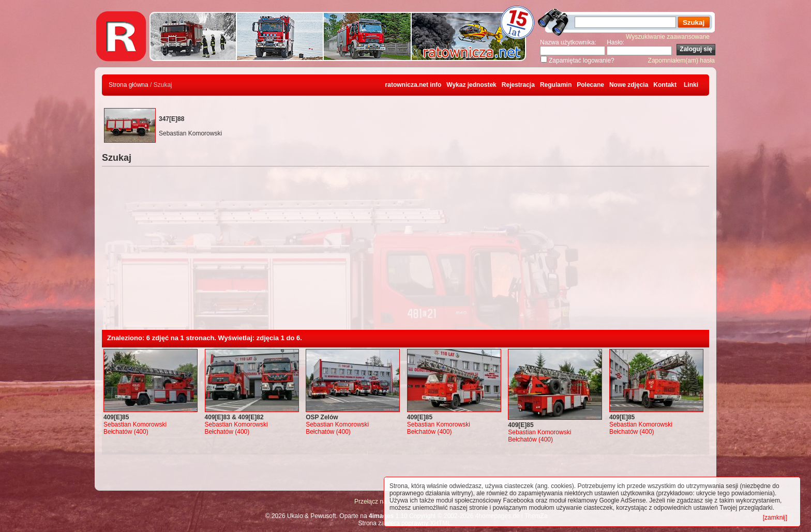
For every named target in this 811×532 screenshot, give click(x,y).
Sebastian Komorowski (135, 424)
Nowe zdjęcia (629, 85)
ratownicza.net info (414, 85)
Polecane (590, 85)
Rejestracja (518, 85)
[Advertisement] (405, 252)
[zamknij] (775, 518)
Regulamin (556, 85)
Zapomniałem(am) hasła (681, 60)
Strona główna (129, 85)
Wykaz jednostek (471, 85)
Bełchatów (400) (126, 432)
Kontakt (665, 85)
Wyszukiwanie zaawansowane (668, 37)
